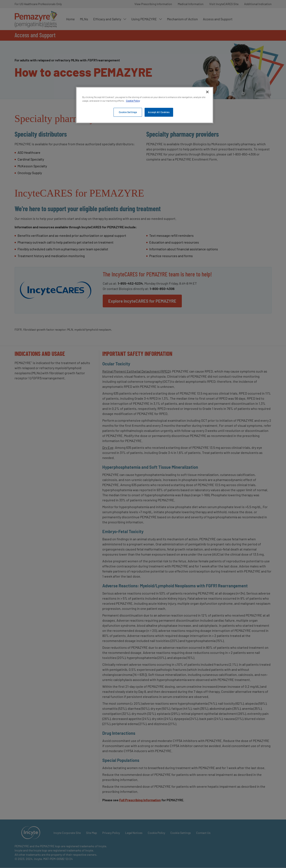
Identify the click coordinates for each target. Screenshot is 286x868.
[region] (145, 105)
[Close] (207, 92)
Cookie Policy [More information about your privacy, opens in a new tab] (133, 101)
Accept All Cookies (159, 112)
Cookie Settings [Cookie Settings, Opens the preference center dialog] (128, 112)
